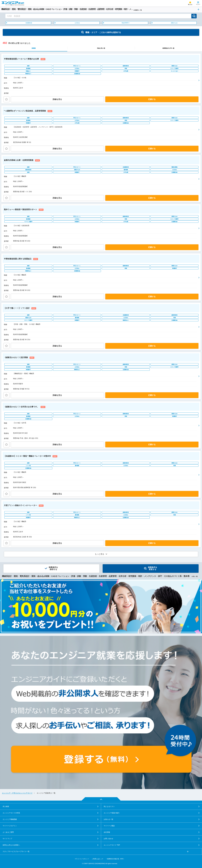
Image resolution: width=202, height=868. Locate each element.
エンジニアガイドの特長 (11, 813)
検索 (194, 16)
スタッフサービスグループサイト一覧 (16, 851)
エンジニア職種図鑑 (10, 819)
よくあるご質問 (8, 832)
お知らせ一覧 (108, 819)
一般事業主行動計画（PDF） (115, 859)
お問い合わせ (108, 839)
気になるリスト (109, 806)
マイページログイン (10, 826)
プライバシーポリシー (82, 859)
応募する (152, 99)
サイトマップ (7, 839)
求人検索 (6, 806)
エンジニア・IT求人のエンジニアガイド (17, 793)
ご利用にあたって (98, 859)
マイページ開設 (109, 826)
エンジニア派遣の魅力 (112, 813)
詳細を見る (57, 99)
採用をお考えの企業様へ (11, 845)
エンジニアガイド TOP (112, 845)
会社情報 (107, 832)
